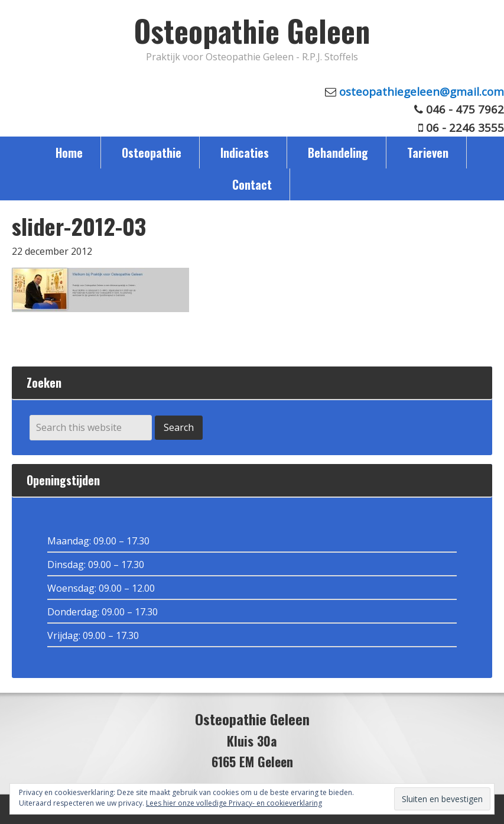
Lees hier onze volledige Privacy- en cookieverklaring (234, 803)
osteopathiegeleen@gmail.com (422, 91)
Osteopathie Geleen (252, 30)
